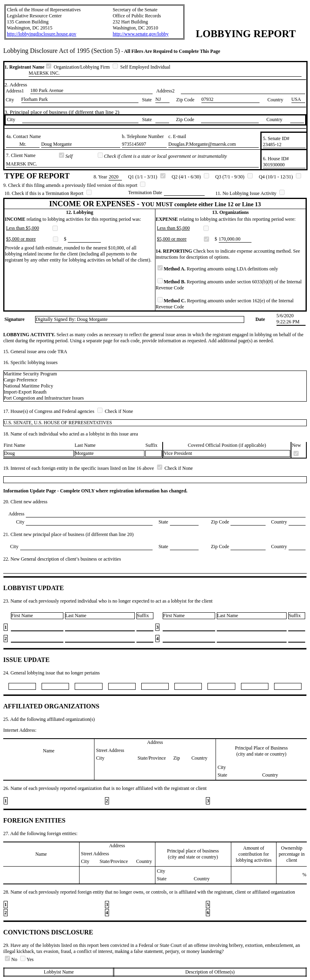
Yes (27, 959)
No (12, 959)
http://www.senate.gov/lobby (141, 34)
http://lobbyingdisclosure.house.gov (42, 34)
